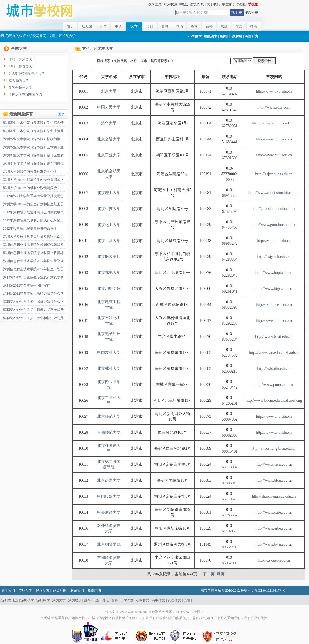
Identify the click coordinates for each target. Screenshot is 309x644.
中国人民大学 (109, 107)
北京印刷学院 (109, 289)
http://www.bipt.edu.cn (274, 321)
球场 (179, 26)
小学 (103, 26)
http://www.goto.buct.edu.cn (274, 225)
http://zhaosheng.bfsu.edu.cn (274, 448)
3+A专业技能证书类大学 (27, 73)
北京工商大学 (109, 241)
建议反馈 (43, 590)
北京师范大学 (109, 416)
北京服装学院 (109, 257)
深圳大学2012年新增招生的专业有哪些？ (33, 180)
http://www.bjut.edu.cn (274, 155)
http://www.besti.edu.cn (274, 337)
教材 (194, 26)
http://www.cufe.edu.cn (274, 512)
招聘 (254, 26)
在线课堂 (211, 36)
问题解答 (236, 36)
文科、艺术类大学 (22, 59)
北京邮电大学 (109, 273)
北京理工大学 (109, 193)
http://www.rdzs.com (274, 107)
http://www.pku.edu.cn (274, 91)
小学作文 (127, 600)
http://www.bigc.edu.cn (274, 289)
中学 (118, 26)
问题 (96, 600)
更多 (61, 114)
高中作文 (158, 600)
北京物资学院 (109, 544)
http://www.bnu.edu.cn (274, 416)
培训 (150, 26)
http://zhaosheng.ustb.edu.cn (274, 209)
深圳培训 (75, 600)
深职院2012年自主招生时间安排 (27, 285)
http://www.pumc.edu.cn (274, 385)
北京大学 (109, 91)
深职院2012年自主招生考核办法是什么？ (33, 302)
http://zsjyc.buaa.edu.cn (274, 174)
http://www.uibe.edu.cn (274, 528)
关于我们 (213, 4)
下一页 (209, 574)
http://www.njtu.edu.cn (274, 139)
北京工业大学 (109, 155)
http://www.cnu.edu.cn (274, 432)
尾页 (221, 574)
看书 (165, 26)
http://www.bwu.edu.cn (274, 544)
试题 (224, 26)
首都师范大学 (109, 432)
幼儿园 (87, 26)
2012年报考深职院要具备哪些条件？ (30, 228)
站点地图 (60, 590)
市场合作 (25, 590)
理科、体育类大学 (22, 66)
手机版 (253, 4)
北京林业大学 (109, 369)
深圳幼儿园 (10, 600)
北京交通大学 (109, 139)
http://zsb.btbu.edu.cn (274, 241)
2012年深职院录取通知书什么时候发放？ (33, 212)
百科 (209, 26)
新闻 (223, 36)
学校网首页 (38, 36)
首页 (70, 26)
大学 (134, 26)
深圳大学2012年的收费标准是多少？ (30, 172)
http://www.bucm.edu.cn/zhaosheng (274, 401)
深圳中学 (43, 600)
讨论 (105, 600)
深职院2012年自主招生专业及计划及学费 (33, 277)
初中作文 (143, 600)
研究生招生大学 (20, 87)
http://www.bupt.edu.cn (274, 273)
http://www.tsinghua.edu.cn (274, 123)
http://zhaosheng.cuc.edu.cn (274, 496)
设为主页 (155, 4)
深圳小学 (27, 600)
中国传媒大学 (109, 496)
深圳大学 (59, 600)
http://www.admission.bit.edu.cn (274, 193)
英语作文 (174, 600)
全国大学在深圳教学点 (26, 94)
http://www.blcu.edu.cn (274, 480)
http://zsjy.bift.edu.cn (274, 257)
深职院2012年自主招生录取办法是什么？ (33, 294)
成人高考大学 (19, 80)
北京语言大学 (109, 480)
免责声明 (94, 590)
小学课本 (195, 36)
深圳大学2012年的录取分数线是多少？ (32, 188)
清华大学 (109, 123)
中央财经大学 (109, 512)
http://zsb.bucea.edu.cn (274, 305)
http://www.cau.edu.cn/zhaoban (274, 353)
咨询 (87, 600)
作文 (239, 26)
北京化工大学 (109, 225)
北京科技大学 (109, 209)
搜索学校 (251, 13)
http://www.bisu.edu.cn (274, 464)
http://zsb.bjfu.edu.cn (274, 369)
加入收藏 (170, 4)
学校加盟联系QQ (192, 4)
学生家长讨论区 (234, 4)
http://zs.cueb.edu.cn (274, 560)
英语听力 (252, 36)
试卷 (187, 600)
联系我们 (77, 590)
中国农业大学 (109, 353)
